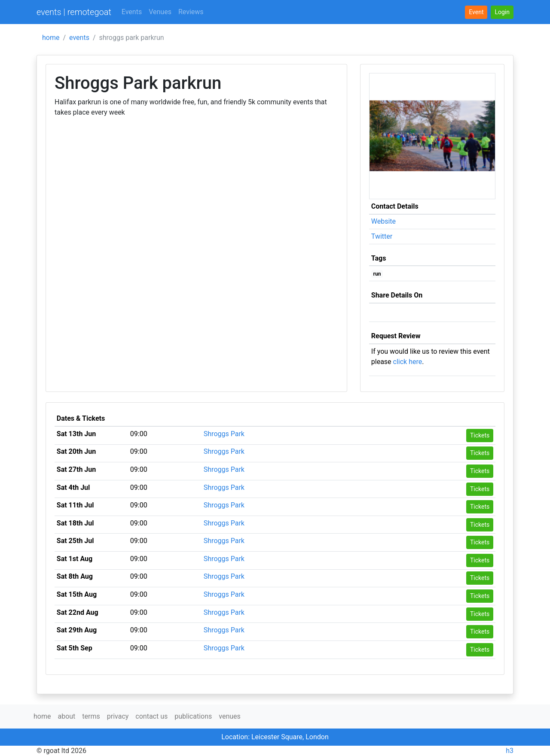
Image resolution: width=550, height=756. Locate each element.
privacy (118, 716)
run (377, 274)
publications (193, 716)
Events (132, 12)
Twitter (382, 236)
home (51, 38)
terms (91, 716)
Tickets (480, 435)
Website (383, 221)
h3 (510, 751)
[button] (502, 12)
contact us (151, 716)
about (66, 716)
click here (408, 362)
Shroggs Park (224, 434)
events (79, 38)
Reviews (191, 12)
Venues (160, 12)
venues (230, 716)
